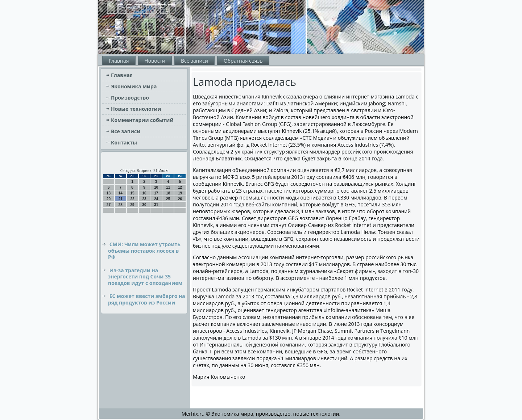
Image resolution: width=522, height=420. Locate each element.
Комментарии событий (142, 120)
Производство (130, 98)
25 (168, 199)
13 (109, 193)
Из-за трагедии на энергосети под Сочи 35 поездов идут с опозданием (145, 277)
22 (132, 199)
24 (156, 199)
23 (144, 199)
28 (121, 205)
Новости (155, 61)
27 (109, 205)
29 (132, 205)
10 (156, 187)
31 (156, 205)
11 (168, 187)
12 (180, 187)
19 (180, 193)
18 (168, 193)
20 (109, 199)
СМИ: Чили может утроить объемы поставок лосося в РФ (144, 251)
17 (156, 193)
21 (121, 199)
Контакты (124, 142)
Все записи (194, 61)
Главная (119, 61)
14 (121, 193)
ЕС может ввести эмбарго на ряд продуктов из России (147, 299)
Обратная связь (243, 61)
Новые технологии (136, 109)
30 (144, 205)
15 (132, 193)
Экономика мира (134, 86)
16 (144, 193)
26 (180, 199)
